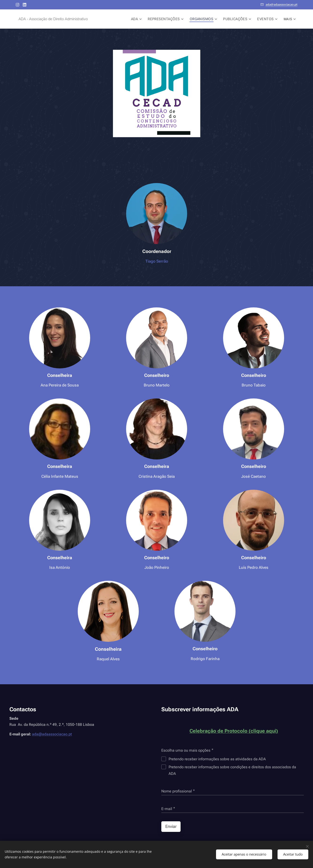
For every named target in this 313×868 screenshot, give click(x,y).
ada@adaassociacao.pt (282, 4)
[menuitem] (142, 19)
